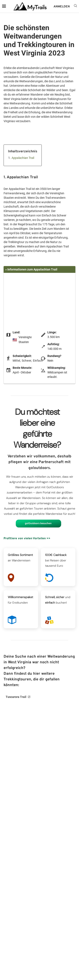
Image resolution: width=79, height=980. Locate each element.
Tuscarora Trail (16, 697)
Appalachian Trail (23, 158)
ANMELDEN (62, 7)
